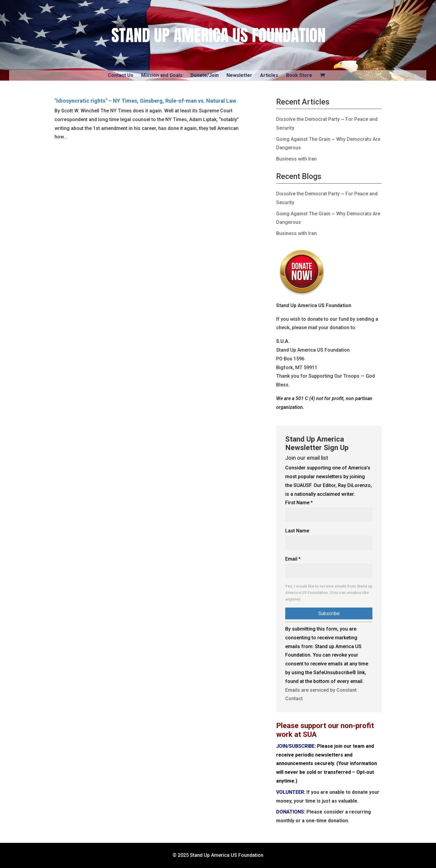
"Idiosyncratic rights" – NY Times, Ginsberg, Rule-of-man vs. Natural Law (145, 101)
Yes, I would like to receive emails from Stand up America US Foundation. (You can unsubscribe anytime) (329, 593)
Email (293, 559)
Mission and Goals (162, 75)
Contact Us (121, 75)
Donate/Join (205, 75)
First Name (299, 503)
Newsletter (239, 75)
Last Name (297, 531)
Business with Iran (296, 159)
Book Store (299, 75)
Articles (269, 75)
